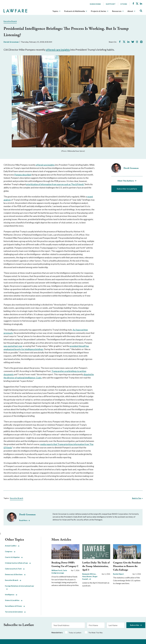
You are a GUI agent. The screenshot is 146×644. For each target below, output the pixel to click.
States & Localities (14, 600)
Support (111, 4)
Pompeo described (23, 175)
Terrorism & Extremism (15, 612)
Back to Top (137, 498)
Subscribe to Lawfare (127, 189)
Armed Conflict (12, 546)
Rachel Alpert (118, 574)
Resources (117, 11)
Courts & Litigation (14, 557)
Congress (10, 551)
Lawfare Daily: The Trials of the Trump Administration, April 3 (96, 566)
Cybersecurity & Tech (15, 569)
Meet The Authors (126, 181)
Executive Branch (10, 21)
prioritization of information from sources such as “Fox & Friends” (55, 184)
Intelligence (11, 595)
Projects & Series (99, 11)
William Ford (57, 570)
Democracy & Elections (15, 574)
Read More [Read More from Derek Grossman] (23, 520)
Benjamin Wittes (89, 574)
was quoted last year (13, 346)
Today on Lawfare (75, 633)
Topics (55, 11)
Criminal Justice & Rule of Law (18, 563)
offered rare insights (58, 50)
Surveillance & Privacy (15, 606)
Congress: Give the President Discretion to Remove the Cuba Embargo (127, 566)
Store (124, 4)
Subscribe (95, 4)
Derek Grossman (11, 42)
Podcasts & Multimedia (75, 11)
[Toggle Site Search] (141, 11)
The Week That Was (96, 633)
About (130, 11)
